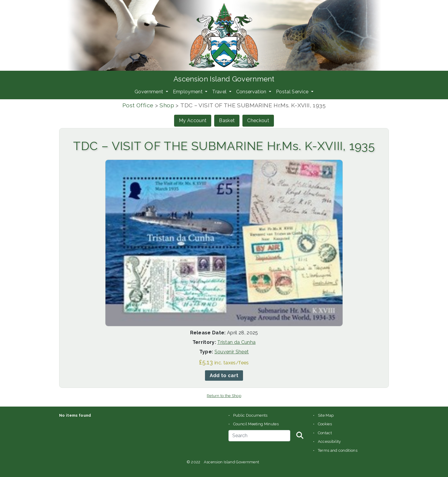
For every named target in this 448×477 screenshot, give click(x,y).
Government (150, 92)
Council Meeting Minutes (256, 424)
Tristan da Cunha (236, 342)
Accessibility (329, 441)
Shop (167, 105)
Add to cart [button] (224, 376)
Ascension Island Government (224, 79)
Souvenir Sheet (232, 352)
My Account (193, 121)
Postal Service (293, 92)
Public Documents (250, 415)
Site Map (326, 415)
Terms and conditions (338, 450)
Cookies (325, 424)
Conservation (252, 92)
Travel (220, 92)
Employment (188, 92)
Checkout (258, 121)
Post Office (138, 105)
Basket (227, 121)
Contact (325, 433)
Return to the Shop (224, 396)
